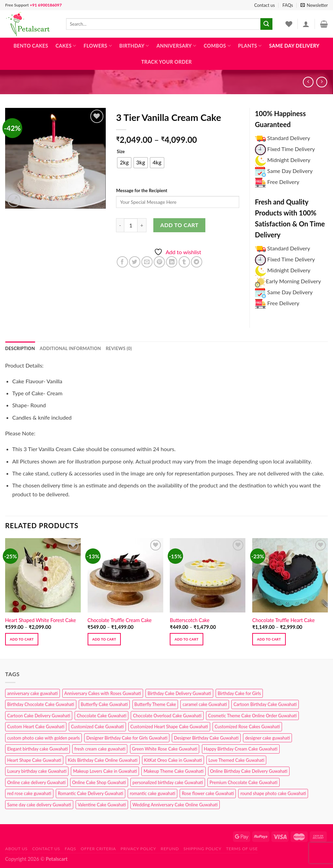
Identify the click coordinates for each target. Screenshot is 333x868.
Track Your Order (167, 62)
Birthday (134, 46)
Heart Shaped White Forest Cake (41, 620)
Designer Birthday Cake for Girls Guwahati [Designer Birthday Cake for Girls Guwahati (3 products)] (127, 738)
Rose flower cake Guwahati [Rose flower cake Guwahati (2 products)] (208, 793)
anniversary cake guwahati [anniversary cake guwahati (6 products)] (33, 693)
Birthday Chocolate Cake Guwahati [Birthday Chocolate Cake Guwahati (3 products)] (41, 704)
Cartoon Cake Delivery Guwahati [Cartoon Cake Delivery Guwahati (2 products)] (39, 716)
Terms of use (242, 849)
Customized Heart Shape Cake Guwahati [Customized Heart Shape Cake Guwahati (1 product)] (169, 727)
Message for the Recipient (142, 190)
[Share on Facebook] (122, 262)
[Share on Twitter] (135, 262)
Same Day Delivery (294, 46)
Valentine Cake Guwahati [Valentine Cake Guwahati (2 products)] (102, 805)
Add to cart (179, 225)
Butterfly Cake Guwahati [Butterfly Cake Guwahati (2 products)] (104, 704)
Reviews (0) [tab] (119, 348)
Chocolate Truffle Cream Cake (120, 620)
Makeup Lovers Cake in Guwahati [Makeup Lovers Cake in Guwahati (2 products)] (105, 771)
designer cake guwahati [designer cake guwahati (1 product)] (267, 738)
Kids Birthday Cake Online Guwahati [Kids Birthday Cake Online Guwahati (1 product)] (103, 760)
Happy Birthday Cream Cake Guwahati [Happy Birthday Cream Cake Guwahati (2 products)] (241, 749)
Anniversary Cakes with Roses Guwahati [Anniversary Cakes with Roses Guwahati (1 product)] (103, 693)
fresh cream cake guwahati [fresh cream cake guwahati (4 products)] (100, 749)
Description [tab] (20, 348)
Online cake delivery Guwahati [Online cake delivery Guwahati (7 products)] (36, 782)
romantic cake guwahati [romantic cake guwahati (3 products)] (152, 793)
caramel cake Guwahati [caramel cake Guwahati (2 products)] (205, 704)
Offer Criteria (98, 849)
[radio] (124, 163)
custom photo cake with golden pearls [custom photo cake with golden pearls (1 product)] (43, 738)
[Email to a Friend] (147, 262)
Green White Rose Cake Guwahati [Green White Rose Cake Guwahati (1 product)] (165, 749)
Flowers (98, 46)
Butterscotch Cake (190, 620)
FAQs (288, 5)
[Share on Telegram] (197, 262)
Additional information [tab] (70, 348)
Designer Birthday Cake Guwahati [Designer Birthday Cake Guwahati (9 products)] (206, 738)
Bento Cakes (31, 46)
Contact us (265, 5)
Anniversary (176, 46)
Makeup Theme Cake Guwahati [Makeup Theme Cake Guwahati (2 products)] (173, 771)
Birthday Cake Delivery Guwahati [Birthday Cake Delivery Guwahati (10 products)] (179, 693)
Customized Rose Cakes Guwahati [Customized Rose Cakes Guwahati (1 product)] (247, 727)
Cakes (66, 46)
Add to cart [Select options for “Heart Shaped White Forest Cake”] (22, 639)
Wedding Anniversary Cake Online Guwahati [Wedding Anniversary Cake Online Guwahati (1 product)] (175, 805)
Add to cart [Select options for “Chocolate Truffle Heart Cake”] (269, 639)
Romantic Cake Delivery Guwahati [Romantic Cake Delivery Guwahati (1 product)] (91, 793)
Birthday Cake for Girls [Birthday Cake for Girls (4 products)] (239, 693)
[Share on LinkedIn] (172, 262)
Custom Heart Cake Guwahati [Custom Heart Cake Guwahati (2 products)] (36, 727)
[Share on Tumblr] (184, 262)
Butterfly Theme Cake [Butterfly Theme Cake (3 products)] (155, 704)
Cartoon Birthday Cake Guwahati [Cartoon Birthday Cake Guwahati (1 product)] (265, 704)
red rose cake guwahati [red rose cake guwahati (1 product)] (29, 793)
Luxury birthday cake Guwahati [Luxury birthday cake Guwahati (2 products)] (37, 771)
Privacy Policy (138, 849)
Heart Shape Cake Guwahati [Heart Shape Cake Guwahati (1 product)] (34, 760)
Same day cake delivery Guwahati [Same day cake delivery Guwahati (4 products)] (39, 805)
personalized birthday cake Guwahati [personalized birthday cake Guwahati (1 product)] (168, 782)
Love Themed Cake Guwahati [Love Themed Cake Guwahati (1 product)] (236, 760)
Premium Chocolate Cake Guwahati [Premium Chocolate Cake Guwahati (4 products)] (243, 782)
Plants (250, 46)
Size (121, 152)
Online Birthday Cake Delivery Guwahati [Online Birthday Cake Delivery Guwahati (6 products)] (249, 771)
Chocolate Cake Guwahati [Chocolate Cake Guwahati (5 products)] (101, 716)
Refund (170, 849)
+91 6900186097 (46, 5)
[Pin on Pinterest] (159, 262)
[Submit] (266, 24)
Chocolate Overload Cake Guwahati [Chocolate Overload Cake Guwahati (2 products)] (167, 716)
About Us (16, 849)
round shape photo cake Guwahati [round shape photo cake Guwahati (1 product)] (273, 793)
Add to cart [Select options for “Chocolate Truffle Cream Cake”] (104, 639)
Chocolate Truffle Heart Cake (283, 620)
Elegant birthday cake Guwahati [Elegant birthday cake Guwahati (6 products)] (37, 749)
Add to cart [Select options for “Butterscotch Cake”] (187, 639)
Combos (217, 46)
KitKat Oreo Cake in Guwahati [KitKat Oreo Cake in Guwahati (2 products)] (173, 760)
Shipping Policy (202, 849)
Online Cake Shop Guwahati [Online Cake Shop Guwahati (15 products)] (99, 782)
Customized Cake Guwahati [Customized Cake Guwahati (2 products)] (97, 727)
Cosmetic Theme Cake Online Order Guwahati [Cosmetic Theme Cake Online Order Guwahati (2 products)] (252, 716)
